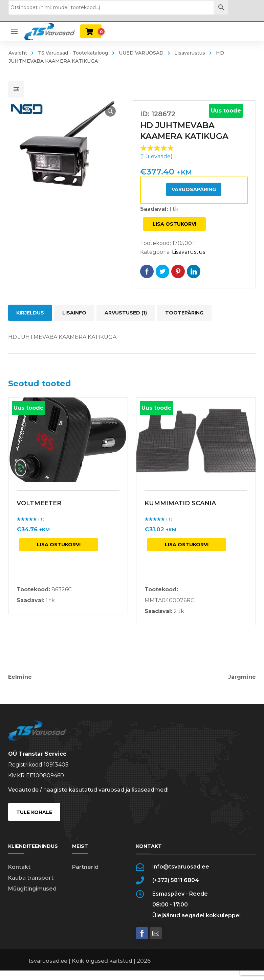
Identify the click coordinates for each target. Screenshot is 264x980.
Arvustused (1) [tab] (126, 313)
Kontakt (19, 867)
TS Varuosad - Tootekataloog (73, 53)
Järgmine (242, 677)
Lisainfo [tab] (74, 313)
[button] (110, 111)
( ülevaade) (156, 156)
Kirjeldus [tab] (30, 313)
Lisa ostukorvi (174, 224)
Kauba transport (31, 878)
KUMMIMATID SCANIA (180, 503)
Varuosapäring (194, 189)
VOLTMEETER (39, 503)
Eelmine (20, 677)
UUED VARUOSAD (141, 53)
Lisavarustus (190, 53)
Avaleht (18, 53)
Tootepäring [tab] (184, 313)
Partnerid (85, 867)
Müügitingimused (32, 889)
